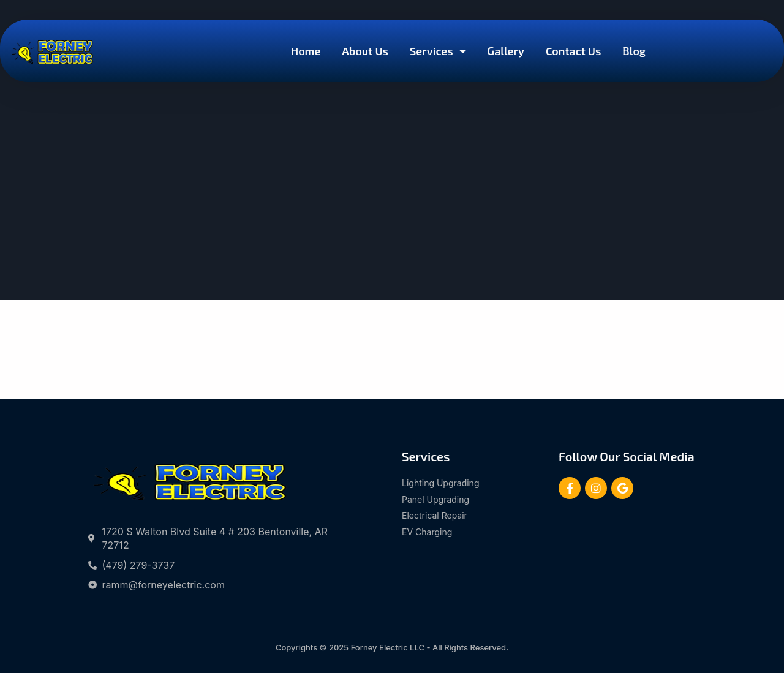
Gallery (506, 51)
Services (438, 51)
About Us (365, 51)
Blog (634, 51)
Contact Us (573, 51)
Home (306, 51)
